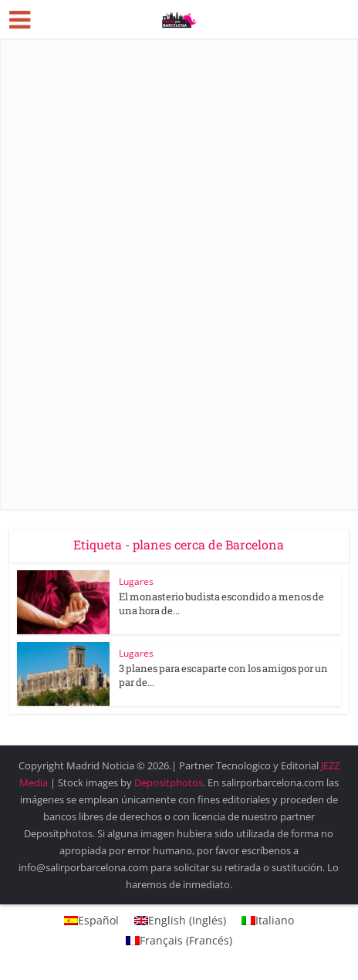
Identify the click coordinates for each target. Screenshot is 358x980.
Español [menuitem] (98, 920)
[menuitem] (91, 921)
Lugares (136, 581)
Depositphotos (169, 782)
